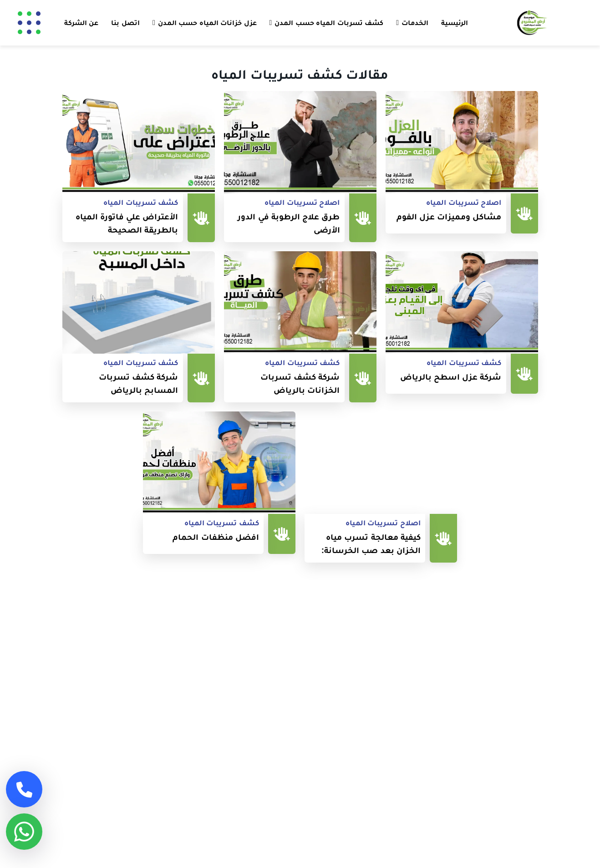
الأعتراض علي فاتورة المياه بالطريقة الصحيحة (127, 223)
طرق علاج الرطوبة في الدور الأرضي (289, 223)
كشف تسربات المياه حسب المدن (329, 23)
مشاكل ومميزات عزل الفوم (449, 216)
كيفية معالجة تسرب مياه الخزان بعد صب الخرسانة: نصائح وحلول (371, 544)
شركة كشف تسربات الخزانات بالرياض (300, 383)
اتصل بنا (125, 23)
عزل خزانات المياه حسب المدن (207, 23)
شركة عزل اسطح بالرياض (451, 377)
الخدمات (415, 23)
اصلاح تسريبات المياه (464, 202)
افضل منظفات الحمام (216, 537)
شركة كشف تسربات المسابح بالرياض (139, 383)
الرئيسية (455, 23)
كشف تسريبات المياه (141, 202)
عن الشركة (81, 23)
